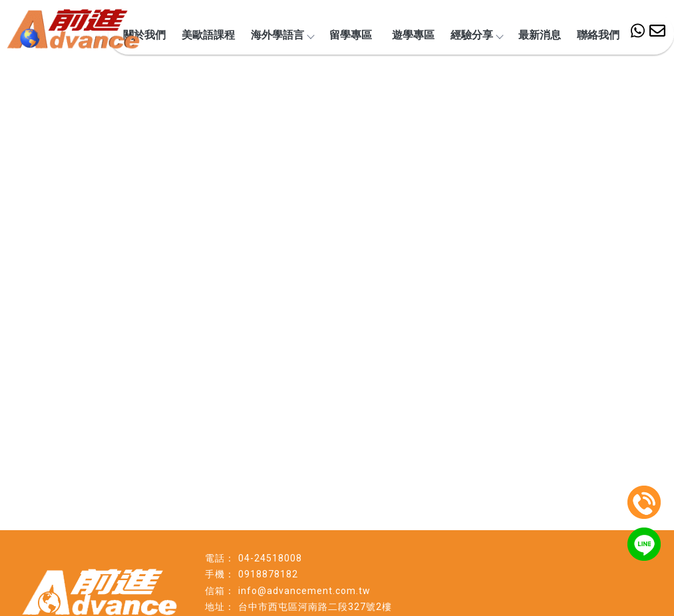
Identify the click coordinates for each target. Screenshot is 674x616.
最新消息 (540, 35)
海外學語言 (282, 35)
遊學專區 (413, 35)
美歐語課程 (208, 35)
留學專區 (351, 35)
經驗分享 (476, 35)
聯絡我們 (598, 35)
